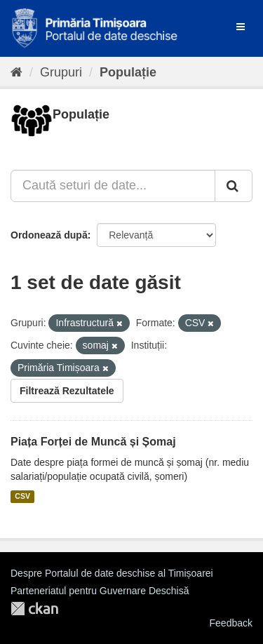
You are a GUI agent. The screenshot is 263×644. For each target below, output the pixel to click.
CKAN (34, 609)
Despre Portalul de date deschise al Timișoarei (112, 573)
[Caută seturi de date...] (113, 186)
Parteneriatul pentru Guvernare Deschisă (100, 591)
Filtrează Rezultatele (67, 391)
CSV (22, 497)
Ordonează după (49, 235)
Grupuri (61, 72)
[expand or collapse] (241, 27)
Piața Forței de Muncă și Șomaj (93, 442)
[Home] (16, 72)
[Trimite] (234, 186)
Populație (128, 72)
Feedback (231, 623)
